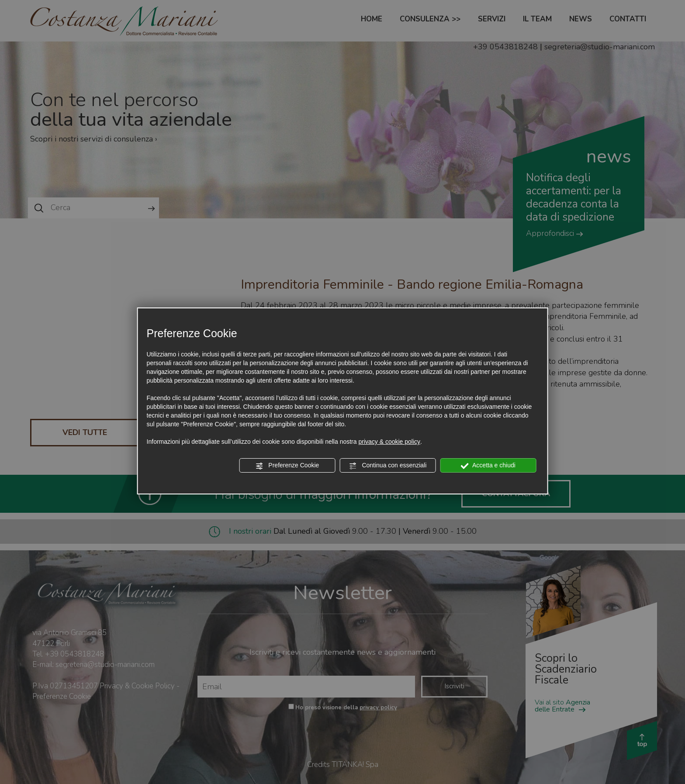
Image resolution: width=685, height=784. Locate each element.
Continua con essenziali (388, 466)
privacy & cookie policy (389, 442)
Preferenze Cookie (287, 466)
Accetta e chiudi (488, 466)
